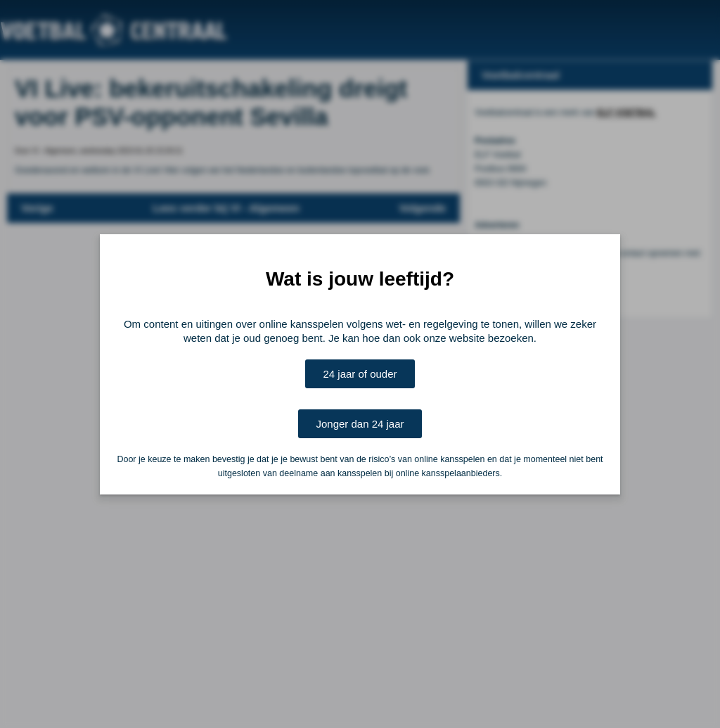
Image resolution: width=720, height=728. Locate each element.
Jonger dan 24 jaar (360, 424)
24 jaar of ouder (360, 374)
